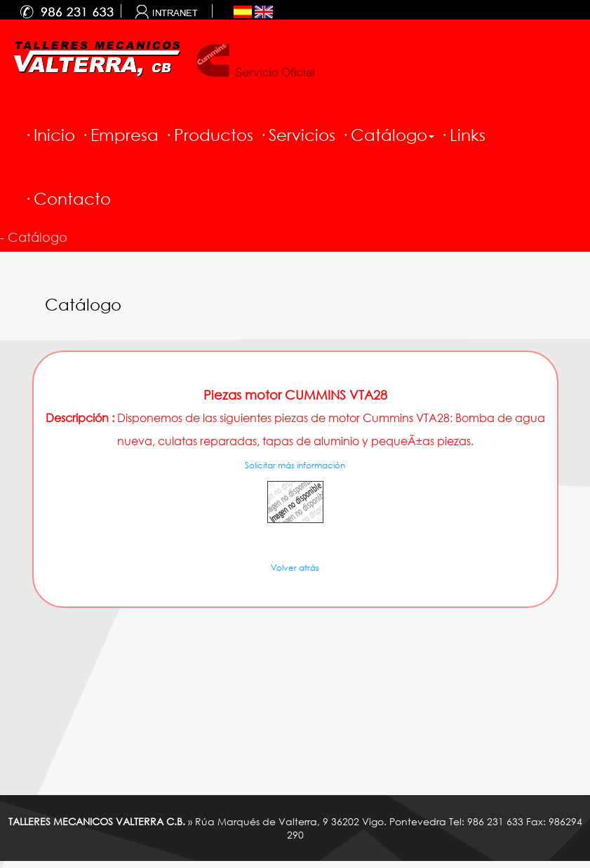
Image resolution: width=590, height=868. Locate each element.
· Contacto (67, 198)
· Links (463, 135)
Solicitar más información (295, 465)
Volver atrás (295, 568)
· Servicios (297, 135)
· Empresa (120, 135)
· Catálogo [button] (388, 135)
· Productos (209, 135)
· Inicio (49, 135)
